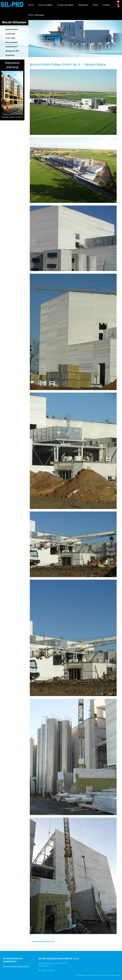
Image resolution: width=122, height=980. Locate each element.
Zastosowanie (10, 34)
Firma (31, 5)
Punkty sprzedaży (66, 5)
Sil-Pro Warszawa (36, 15)
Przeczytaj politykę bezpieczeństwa (16, 966)
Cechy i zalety (10, 38)
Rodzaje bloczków (12, 29)
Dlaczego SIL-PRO (12, 51)
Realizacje (83, 5)
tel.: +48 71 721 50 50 (47, 970)
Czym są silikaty (45, 5)
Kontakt (106, 5)
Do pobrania (10, 55)
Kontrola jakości (11, 47)
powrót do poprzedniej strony (43, 942)
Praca (95, 5)
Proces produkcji (12, 42)
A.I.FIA (118, 975)
